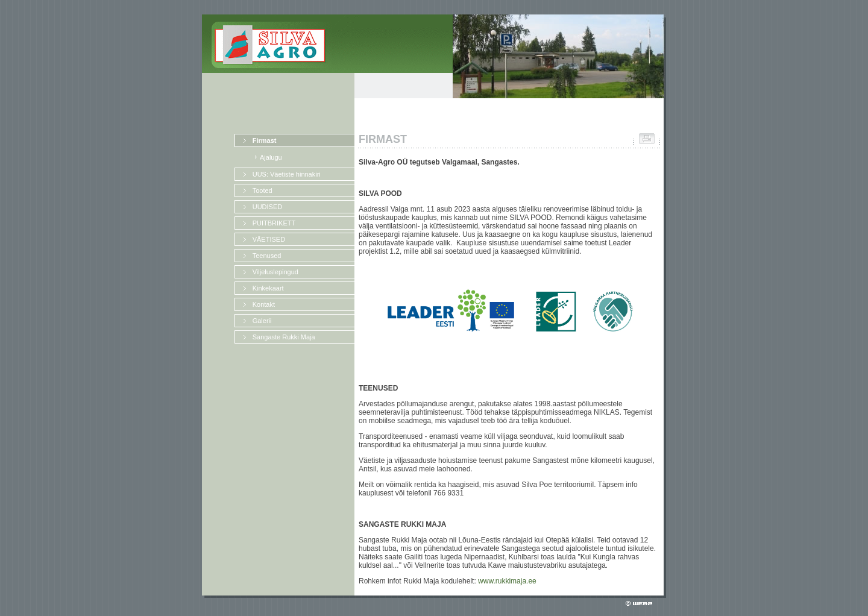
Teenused (267, 256)
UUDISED (268, 207)
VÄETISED (269, 239)
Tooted (263, 190)
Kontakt (264, 304)
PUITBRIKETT (274, 223)
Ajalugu (271, 157)
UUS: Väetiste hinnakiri (287, 174)
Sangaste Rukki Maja (284, 337)
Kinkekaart (268, 288)
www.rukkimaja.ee (507, 581)
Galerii (262, 321)
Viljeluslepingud (275, 272)
